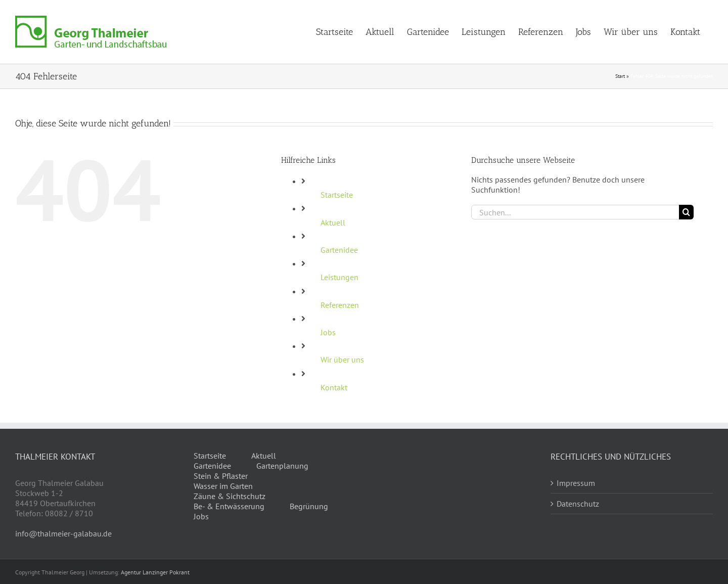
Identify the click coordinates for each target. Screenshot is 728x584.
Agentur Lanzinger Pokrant (155, 572)
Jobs (328, 332)
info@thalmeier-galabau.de (63, 533)
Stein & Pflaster (221, 476)
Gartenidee (339, 250)
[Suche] (686, 212)
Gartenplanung (282, 466)
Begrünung (309, 506)
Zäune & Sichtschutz (230, 496)
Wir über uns (342, 360)
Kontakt (334, 387)
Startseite (337, 195)
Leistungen (339, 277)
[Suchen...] (575, 212)
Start (620, 76)
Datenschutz (578, 504)
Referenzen (340, 305)
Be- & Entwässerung (229, 506)
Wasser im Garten (223, 486)
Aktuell (333, 222)
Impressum (576, 483)
